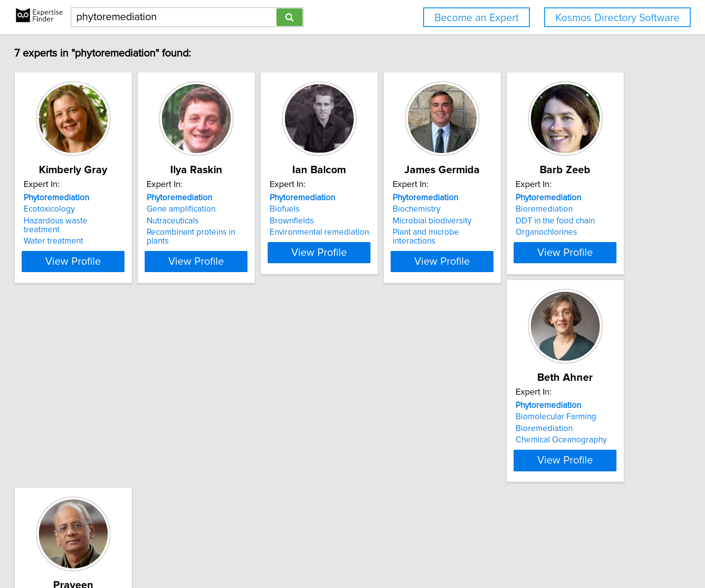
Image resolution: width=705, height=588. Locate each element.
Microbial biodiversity (549, 221)
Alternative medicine (400, 443)
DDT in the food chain (107, 446)
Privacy (342, 552)
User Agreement (385, 552)
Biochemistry (534, 209)
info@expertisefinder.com (261, 552)
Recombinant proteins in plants (271, 232)
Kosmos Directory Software (617, 18)
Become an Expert (476, 18)
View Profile (129, 270)
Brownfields (384, 221)
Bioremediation (95, 434)
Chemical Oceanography (260, 458)
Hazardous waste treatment (118, 221)
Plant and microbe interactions (565, 232)
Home (316, 552)
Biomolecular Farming (255, 434)
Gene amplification (249, 209)
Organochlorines (98, 458)
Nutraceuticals (241, 221)
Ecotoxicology (92, 209)
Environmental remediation (412, 232)
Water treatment (97, 232)
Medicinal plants (392, 475)
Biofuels (377, 209)
